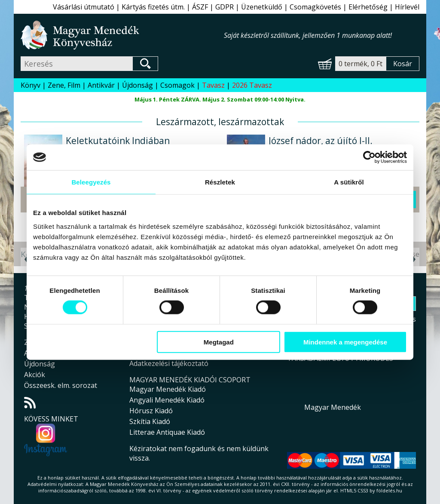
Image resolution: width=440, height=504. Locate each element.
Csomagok (177, 85)
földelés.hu (389, 490)
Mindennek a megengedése (345, 342)
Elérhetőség (368, 7)
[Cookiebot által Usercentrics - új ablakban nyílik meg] (369, 157)
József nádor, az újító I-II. (321, 141)
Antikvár (101, 85)
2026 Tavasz (252, 85)
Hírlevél (407, 7)
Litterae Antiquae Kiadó (167, 432)
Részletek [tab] (220, 182)
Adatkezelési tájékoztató (169, 363)
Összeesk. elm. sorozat (61, 385)
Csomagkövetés (315, 7)
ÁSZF (200, 7)
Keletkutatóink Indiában (118, 141)
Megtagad (219, 342)
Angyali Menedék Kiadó (167, 400)
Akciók (35, 375)
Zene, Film (64, 85)
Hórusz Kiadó (151, 411)
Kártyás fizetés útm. (153, 7)
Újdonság (137, 85)
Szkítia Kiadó (150, 421)
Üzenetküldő (262, 7)
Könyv (31, 85)
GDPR (225, 7)
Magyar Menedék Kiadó (168, 389)
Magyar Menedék (333, 407)
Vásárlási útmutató (84, 7)
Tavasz (213, 85)
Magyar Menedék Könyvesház (122, 35)
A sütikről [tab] (349, 182)
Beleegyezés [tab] (91, 182)
